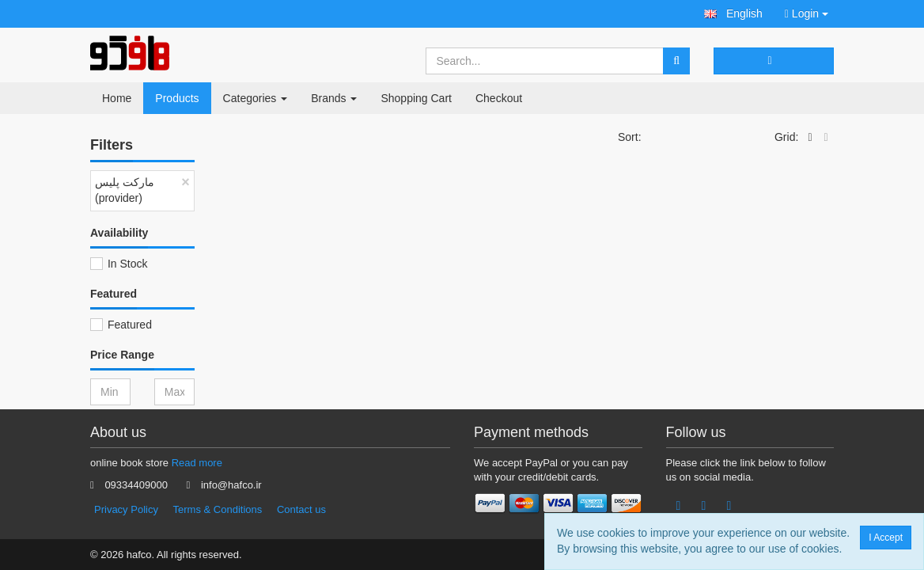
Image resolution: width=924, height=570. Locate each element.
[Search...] (545, 61)
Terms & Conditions (218, 509)
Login (807, 13)
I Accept (890, 538)
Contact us (301, 509)
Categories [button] (256, 98)
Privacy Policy (126, 509)
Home (117, 98)
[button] (733, 14)
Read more (197, 463)
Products (177, 98)
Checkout (499, 98)
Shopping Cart (416, 98)
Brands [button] (334, 98)
